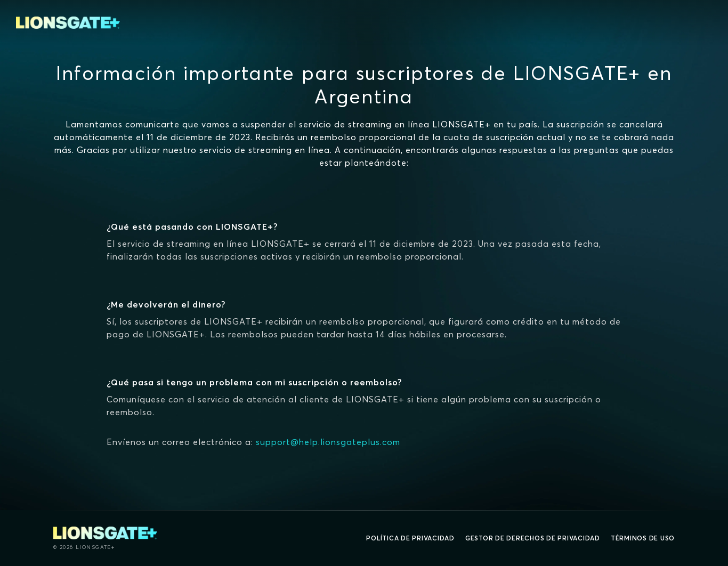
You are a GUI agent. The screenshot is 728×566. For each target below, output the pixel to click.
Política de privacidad (410, 538)
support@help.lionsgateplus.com (328, 442)
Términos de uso (643, 538)
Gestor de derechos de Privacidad (533, 538)
